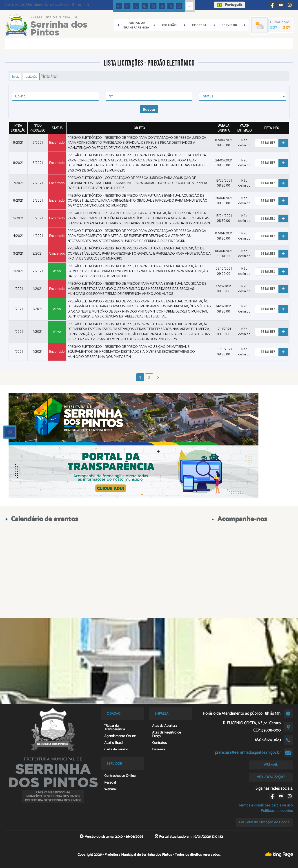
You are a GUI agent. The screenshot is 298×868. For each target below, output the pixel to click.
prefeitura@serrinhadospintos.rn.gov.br (248, 753)
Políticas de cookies (277, 811)
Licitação (31, 76)
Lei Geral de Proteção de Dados (264, 822)
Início (16, 76)
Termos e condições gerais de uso (266, 805)
